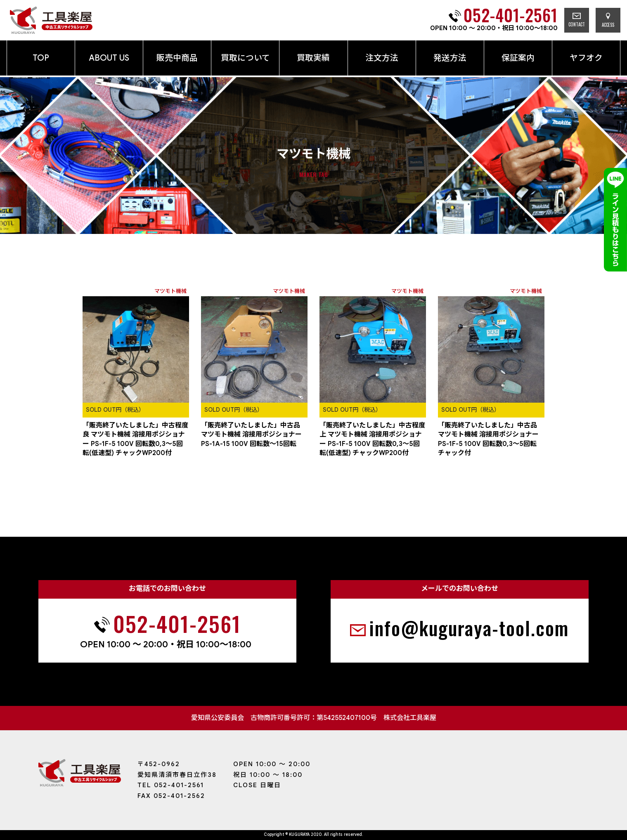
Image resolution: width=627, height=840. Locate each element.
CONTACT (577, 20)
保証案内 (518, 58)
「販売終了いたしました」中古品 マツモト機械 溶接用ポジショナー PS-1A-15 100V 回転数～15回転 (251, 435)
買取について (245, 58)
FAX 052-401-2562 (171, 796)
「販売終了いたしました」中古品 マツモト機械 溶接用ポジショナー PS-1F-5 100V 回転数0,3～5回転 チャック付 (488, 439)
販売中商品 (177, 58)
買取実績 (313, 58)
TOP (41, 58)
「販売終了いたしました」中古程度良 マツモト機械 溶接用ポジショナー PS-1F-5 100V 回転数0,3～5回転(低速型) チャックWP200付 (135, 439)
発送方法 (450, 58)
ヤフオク (586, 58)
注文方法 (382, 58)
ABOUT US (109, 58)
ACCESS (608, 20)
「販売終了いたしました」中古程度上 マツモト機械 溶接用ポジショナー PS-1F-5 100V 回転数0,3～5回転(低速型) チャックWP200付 (372, 439)
